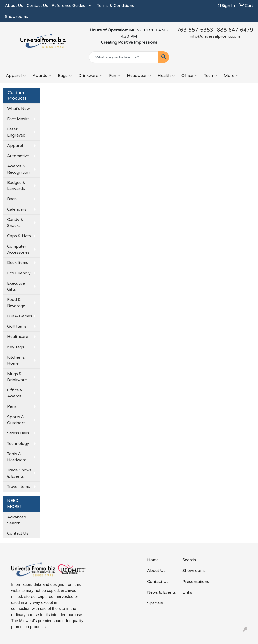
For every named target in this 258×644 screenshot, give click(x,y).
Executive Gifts (16, 286)
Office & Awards (15, 393)
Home (153, 560)
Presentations (196, 582)
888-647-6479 (235, 30)
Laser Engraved (16, 132)
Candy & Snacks (15, 223)
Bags (65, 76)
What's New (19, 109)
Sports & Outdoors (16, 420)
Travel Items (19, 487)
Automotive (18, 156)
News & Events (162, 592)
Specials (155, 603)
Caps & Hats (19, 236)
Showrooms (16, 17)
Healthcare (18, 337)
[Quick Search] (124, 57)
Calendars (17, 209)
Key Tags (16, 347)
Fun (115, 76)
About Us (14, 6)
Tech (211, 76)
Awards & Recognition (18, 169)
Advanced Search (17, 520)
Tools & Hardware (17, 457)
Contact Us (37, 6)
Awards (42, 76)
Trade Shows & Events (19, 473)
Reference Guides (68, 6)
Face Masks (18, 119)
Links (187, 592)
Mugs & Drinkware (17, 377)
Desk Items (18, 263)
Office (189, 76)
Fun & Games (20, 316)
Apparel (16, 76)
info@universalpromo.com (215, 36)
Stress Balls (18, 433)
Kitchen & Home (16, 360)
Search (189, 560)
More (231, 76)
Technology (18, 444)
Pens (12, 406)
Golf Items (17, 326)
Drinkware (90, 76)
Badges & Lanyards (16, 186)
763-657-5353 (195, 30)
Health (166, 76)
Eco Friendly (19, 273)
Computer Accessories (18, 249)
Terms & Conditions (116, 6)
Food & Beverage (16, 303)
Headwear (139, 76)
